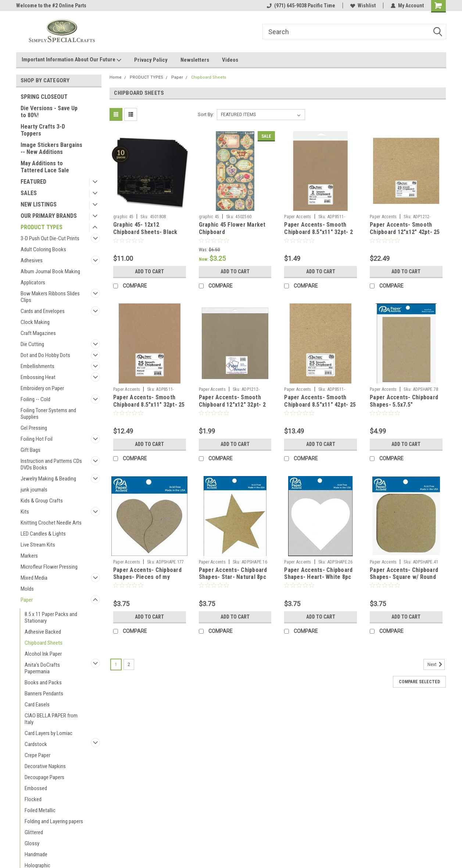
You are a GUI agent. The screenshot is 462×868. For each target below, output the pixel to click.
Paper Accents (298, 217)
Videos (230, 60)
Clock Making (35, 322)
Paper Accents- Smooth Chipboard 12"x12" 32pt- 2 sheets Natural (232, 405)
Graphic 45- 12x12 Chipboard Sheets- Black (145, 228)
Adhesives (32, 260)
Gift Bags (31, 450)
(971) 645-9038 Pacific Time (301, 6)
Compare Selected (419, 682)
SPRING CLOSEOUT (44, 97)
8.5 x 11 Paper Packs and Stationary (51, 617)
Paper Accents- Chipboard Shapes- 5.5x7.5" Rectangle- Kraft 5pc (404, 405)
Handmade (36, 854)
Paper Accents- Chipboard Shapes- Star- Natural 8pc (233, 574)
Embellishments (37, 366)
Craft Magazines (38, 333)
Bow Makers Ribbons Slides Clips (50, 297)
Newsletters (195, 60)
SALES (29, 193)
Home (116, 77)
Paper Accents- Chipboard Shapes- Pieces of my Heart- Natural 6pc (147, 577)
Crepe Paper (37, 755)
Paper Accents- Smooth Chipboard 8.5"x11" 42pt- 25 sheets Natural (320, 405)
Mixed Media (34, 578)
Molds (27, 589)
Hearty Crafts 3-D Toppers (43, 130)
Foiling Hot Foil (37, 439)
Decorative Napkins (45, 766)
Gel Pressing (34, 428)
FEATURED (33, 182)
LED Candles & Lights (43, 534)
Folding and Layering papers (54, 821)
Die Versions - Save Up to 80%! (49, 112)
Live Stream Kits (38, 545)
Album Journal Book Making (50, 271)
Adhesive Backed (43, 632)
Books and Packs (43, 682)
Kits (25, 512)
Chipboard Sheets (44, 643)
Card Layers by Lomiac (49, 733)
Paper (27, 600)
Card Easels (37, 705)
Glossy (32, 843)
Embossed (36, 788)
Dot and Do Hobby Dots (45, 355)
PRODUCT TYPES (42, 227)
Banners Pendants (44, 694)
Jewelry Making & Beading (48, 479)
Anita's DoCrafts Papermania (42, 668)
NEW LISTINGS (39, 204)
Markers (29, 556)
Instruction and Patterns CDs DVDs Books (51, 464)
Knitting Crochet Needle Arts (51, 523)
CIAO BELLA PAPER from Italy (51, 719)
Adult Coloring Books (43, 249)
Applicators (33, 282)
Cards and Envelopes (43, 311)
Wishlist (363, 6)
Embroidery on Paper (42, 388)
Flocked (33, 799)
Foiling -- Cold (35, 399)
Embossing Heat (38, 377)
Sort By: (206, 114)
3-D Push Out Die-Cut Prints (50, 238)
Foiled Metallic (40, 810)
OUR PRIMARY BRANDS (49, 216)
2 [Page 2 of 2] (129, 664)
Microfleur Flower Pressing (49, 567)
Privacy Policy (151, 60)
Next (436, 664)
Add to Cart (149, 271)
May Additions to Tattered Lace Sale (45, 167)
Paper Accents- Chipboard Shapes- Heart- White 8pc (318, 574)
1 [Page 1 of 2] (116, 664)
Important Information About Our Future (71, 60)
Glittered (34, 832)
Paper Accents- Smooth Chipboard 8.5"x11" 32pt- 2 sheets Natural (318, 232)
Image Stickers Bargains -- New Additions (51, 148)
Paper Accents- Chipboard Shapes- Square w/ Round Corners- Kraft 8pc (404, 577)
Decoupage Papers (44, 777)
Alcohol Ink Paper (43, 654)
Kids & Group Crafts (42, 501)
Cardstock (36, 744)
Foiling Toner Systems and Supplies (48, 414)
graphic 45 (123, 217)
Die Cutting (32, 344)
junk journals (34, 490)
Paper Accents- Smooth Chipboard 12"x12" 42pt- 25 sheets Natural (405, 232)
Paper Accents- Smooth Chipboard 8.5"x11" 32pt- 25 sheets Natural (149, 405)
